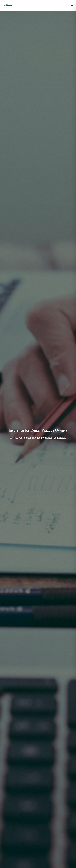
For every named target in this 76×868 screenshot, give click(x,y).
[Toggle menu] (72, 6)
